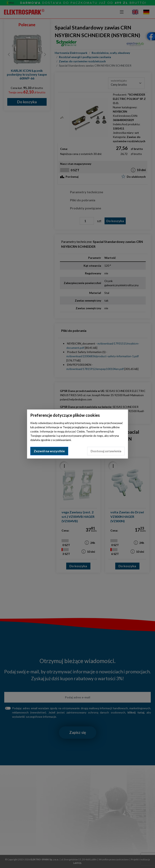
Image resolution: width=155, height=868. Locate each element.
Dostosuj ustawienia (106, 451)
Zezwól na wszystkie (49, 451)
